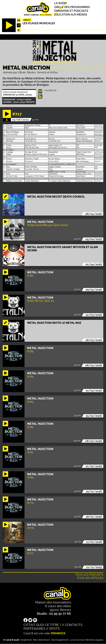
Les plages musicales (39, 23)
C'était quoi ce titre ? (42, 625)
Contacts (74, 625)
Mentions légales (94, 640)
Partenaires (34, 628)
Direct (27, 20)
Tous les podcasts (89, 575)
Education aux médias (71, 15)
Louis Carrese (77, 640)
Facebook (51, 90)
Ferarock (58, 633)
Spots (54, 628)
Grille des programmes (72, 7)
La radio (60, 3)
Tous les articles (90, 578)
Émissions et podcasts (71, 11)
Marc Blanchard (41, 640)
